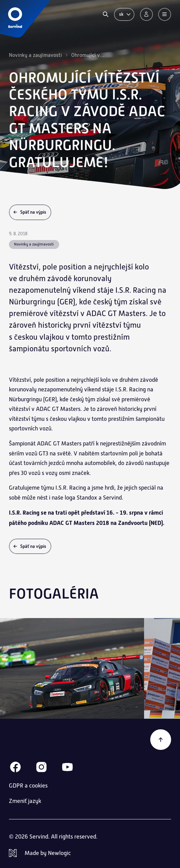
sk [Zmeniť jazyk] (125, 14)
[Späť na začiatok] (161, 740)
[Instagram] (41, 767)
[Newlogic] (90, 853)
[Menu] (165, 14)
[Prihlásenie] (146, 14)
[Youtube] (67, 767)
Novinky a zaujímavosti (35, 55)
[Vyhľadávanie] (106, 14)
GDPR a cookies (28, 786)
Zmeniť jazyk (25, 801)
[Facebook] (15, 767)
